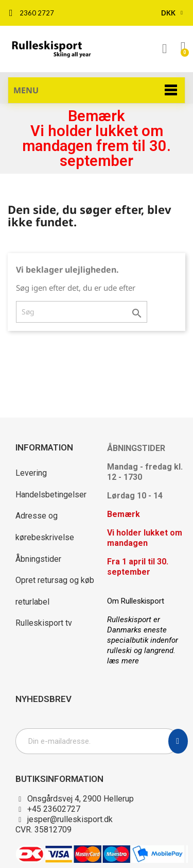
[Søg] (82, 312)
